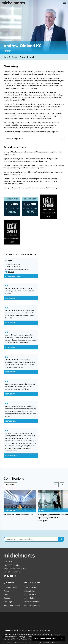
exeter (41, 630)
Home (6, 57)
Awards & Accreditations (13, 605)
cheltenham (32, 630)
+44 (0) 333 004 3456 (13, 264)
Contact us (8, 562)
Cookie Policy (30, 598)
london (48, 630)
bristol (14, 630)
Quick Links (9, 583)
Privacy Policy (30, 591)
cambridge (22, 630)
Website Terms (30, 595)
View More (10, 485)
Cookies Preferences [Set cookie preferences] (32, 605)
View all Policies (30, 587)
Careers (7, 598)
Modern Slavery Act (32, 602)
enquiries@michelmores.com (15, 568)
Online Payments (10, 587)
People (14, 57)
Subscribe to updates (12, 572)
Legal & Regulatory (33, 583)
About (6, 595)
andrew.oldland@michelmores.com (17, 269)
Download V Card (13, 276)
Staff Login (8, 602)
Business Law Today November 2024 (18, 515)
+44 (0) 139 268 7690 (13, 267)
